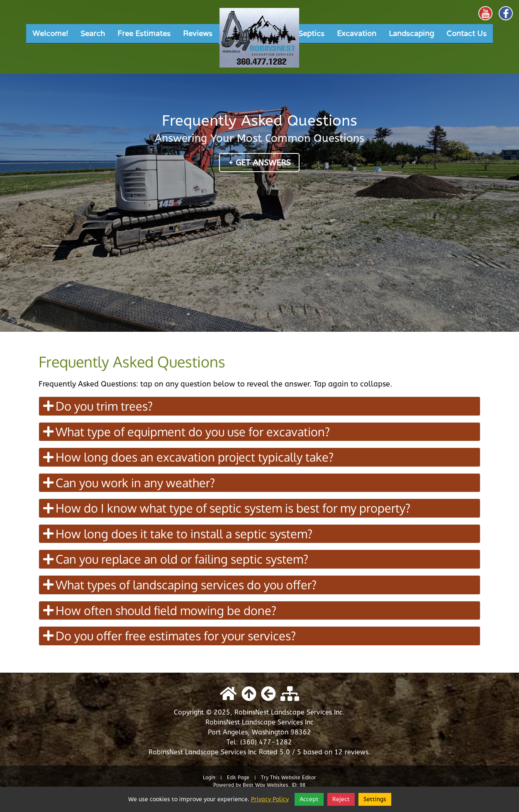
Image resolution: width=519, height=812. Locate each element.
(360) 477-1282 (266, 742)
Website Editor (299, 778)
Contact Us (467, 34)
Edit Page (239, 778)
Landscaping (411, 34)
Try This (270, 778)
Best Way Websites (266, 785)
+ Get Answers (259, 163)
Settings (375, 799)
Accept (309, 799)
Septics (311, 34)
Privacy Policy (270, 799)
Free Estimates (144, 34)
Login (209, 778)
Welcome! (50, 34)
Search (93, 34)
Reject (341, 799)
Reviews (198, 34)
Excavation (357, 34)
